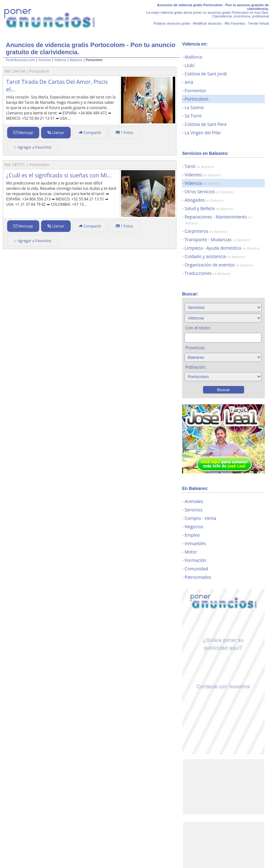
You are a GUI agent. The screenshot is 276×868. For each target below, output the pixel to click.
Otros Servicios (209, 192)
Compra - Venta (200, 518)
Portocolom (196, 99)
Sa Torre (193, 116)
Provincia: (195, 348)
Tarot (199, 166)
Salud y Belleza (209, 208)
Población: (196, 367)
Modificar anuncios (207, 23)
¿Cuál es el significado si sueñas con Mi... (59, 175)
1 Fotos (125, 133)
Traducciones (207, 273)
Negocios (194, 527)
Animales (194, 501)
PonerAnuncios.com (20, 60)
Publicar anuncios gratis (172, 23)
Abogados (204, 200)
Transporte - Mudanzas (217, 240)
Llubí (189, 65)
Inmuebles (195, 543)
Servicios (45, 60)
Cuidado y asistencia (215, 256)
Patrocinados (198, 577)
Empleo (192, 535)
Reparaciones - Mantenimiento (218, 220)
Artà (189, 82)
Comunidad (196, 569)
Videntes (203, 175)
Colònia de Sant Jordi (206, 74)
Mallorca (193, 57)
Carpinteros (206, 231)
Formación (195, 560)
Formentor (195, 91)
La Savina (194, 107)
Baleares (76, 60)
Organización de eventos (219, 265)
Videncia (60, 60)
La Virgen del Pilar (203, 133)
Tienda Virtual (258, 23)
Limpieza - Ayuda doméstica (222, 248)
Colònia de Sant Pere (206, 124)
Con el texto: (198, 328)
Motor (191, 552)
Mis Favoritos (235, 23)
